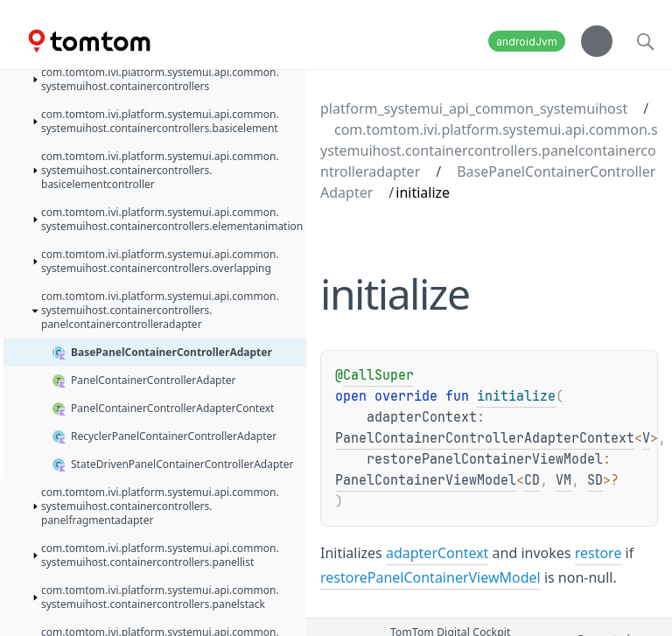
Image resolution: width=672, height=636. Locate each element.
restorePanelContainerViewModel (430, 577)
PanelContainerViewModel (426, 480)
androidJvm (527, 42)
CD (532, 480)
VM (563, 480)
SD (595, 480)
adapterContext (437, 553)
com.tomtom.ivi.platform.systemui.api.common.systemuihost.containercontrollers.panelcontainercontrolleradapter (489, 150)
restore (598, 553)
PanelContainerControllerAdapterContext (485, 438)
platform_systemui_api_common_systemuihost (474, 108)
